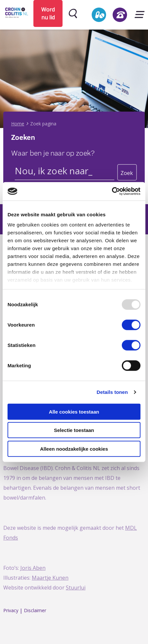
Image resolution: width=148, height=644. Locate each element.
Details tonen (112, 392)
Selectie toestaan (74, 430)
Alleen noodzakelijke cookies (74, 449)
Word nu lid (48, 13)
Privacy (11, 611)
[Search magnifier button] (127, 172)
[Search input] (65, 172)
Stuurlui (76, 588)
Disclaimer (35, 611)
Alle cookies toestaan (74, 411)
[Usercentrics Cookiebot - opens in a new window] (112, 191)
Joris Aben (33, 568)
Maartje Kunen (50, 578)
